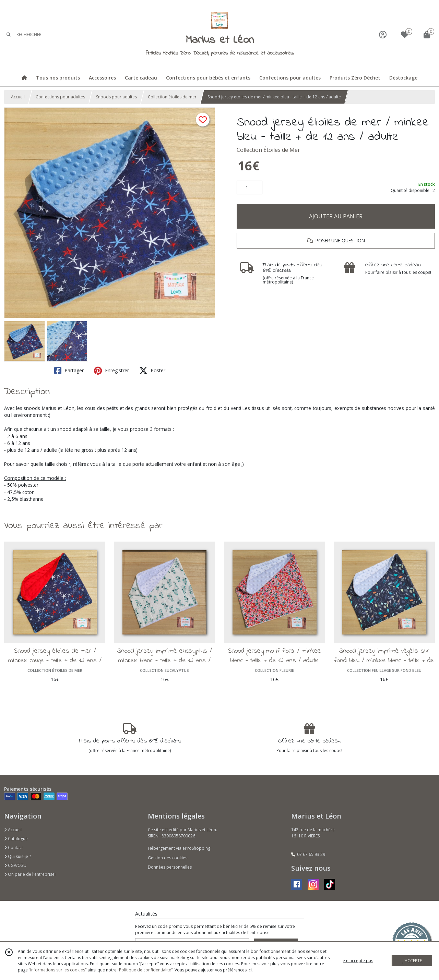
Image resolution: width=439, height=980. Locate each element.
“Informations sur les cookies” (58, 970)
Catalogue (16, 839)
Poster (152, 371)
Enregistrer (111, 371)
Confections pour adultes (60, 97)
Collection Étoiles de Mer (268, 150)
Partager (69, 371)
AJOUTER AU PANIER (336, 216)
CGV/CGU (15, 865)
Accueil (18, 97)
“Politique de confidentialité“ (145, 970)
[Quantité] (250, 187)
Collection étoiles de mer (172, 97)
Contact (14, 848)
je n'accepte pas (357, 961)
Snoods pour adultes (116, 97)
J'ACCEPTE (412, 961)
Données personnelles (170, 867)
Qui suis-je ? (17, 856)
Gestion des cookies (168, 858)
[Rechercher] (9, 34)
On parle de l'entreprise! (30, 874)
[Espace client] (383, 34)
